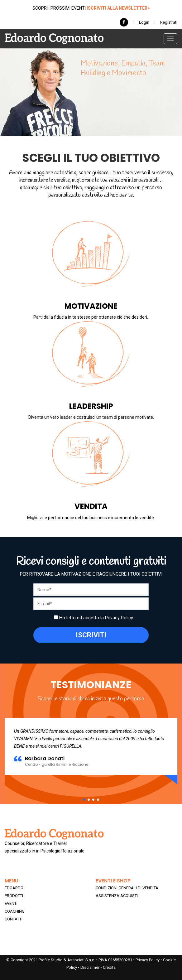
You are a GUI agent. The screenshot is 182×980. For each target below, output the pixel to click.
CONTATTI (14, 919)
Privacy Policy (119, 618)
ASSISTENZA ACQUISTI (117, 896)
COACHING (15, 911)
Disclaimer (90, 967)
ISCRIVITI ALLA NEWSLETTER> (118, 8)
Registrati (169, 22)
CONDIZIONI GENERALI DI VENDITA (127, 888)
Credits (109, 967)
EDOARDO (14, 888)
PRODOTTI (14, 896)
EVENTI (11, 903)
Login (144, 22)
